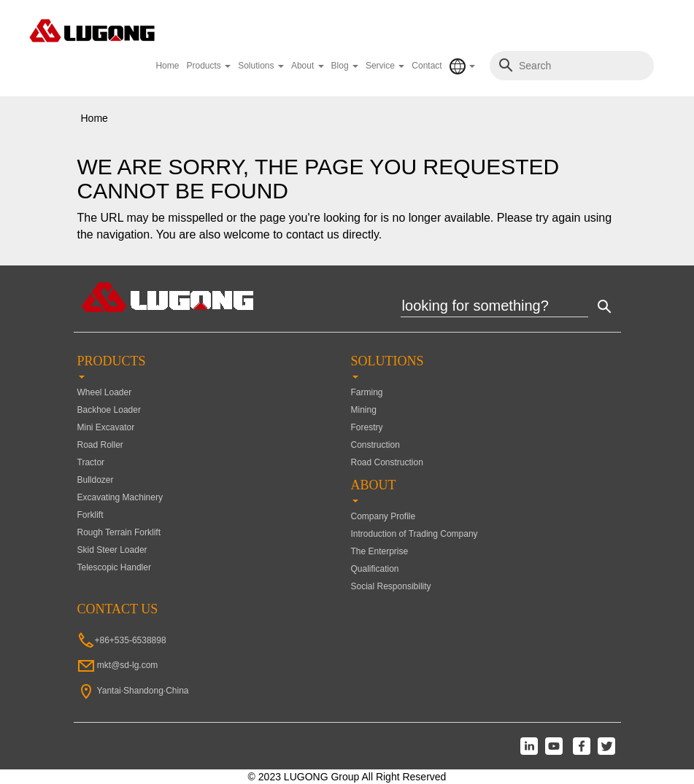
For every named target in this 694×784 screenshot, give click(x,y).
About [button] (308, 66)
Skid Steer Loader (112, 550)
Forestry (367, 427)
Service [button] (385, 66)
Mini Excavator (106, 427)
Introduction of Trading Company (415, 534)
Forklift (90, 515)
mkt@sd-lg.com (128, 665)
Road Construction (387, 462)
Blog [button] (345, 66)
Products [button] (208, 66)
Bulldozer (96, 480)
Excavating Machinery (120, 497)
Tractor (91, 462)
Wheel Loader (105, 392)
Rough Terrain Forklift (119, 532)
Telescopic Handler (114, 567)
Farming (367, 392)
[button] (462, 66)
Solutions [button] (261, 66)
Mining (364, 410)
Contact (427, 66)
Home (167, 66)
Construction (375, 445)
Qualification (375, 569)
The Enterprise (380, 551)
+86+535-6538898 (131, 640)
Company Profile (383, 516)
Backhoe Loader (109, 410)
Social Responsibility (391, 586)
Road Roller (100, 445)
